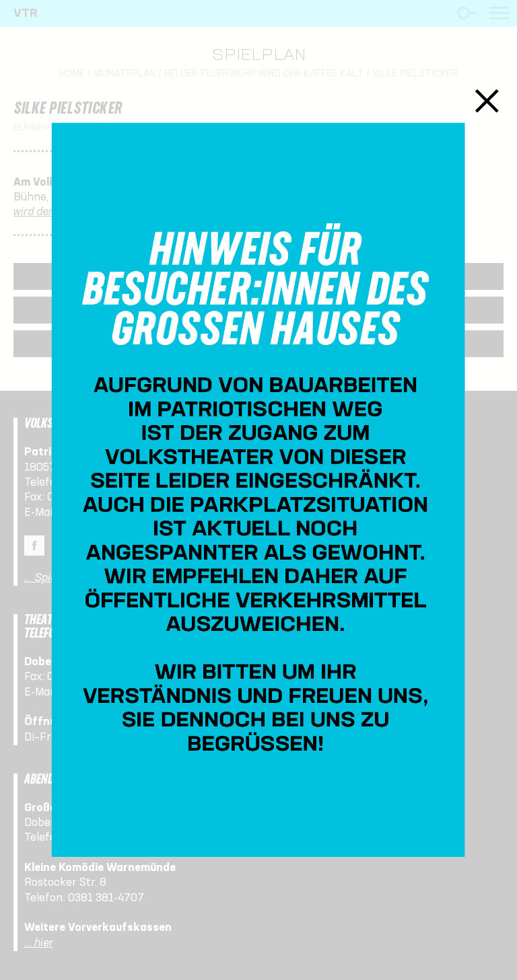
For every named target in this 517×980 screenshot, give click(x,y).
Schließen (487, 101)
